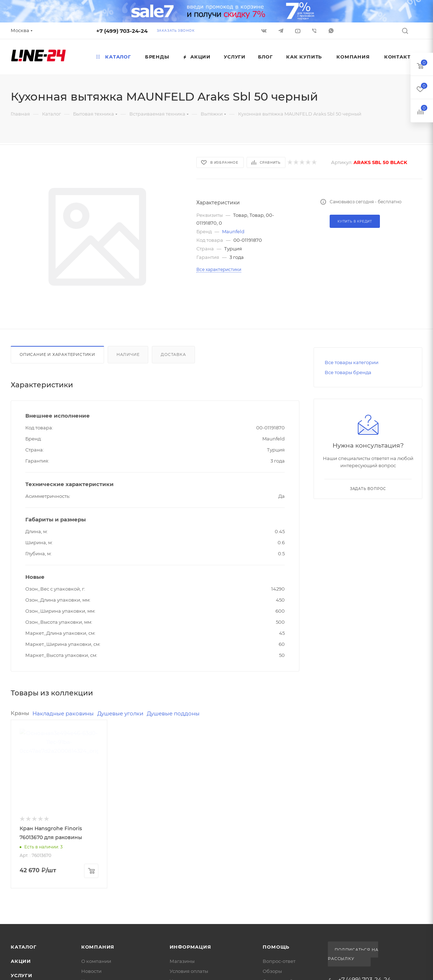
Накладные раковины (63, 713)
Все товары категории (352, 362)
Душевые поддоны (173, 713)
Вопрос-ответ (279, 961)
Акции (21, 961)
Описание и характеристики (57, 354)
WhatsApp (331, 31)
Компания (98, 947)
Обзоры (272, 971)
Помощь (276, 947)
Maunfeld (233, 231)
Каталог (24, 947)
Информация (190, 947)
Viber (314, 31)
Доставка (173, 354)
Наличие (128, 354)
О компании (96, 961)
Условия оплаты (189, 971)
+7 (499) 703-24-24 (122, 31)
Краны (20, 713)
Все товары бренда (348, 372)
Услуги (22, 975)
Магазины (182, 961)
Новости (91, 971)
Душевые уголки (120, 713)
